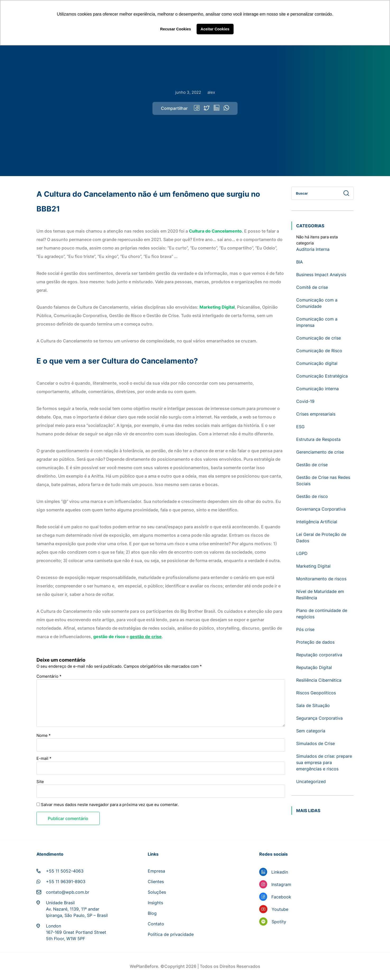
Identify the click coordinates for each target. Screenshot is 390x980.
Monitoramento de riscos (321, 579)
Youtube (280, 909)
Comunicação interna (317, 389)
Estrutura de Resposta (318, 439)
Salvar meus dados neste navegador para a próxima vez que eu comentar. (110, 805)
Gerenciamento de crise (320, 452)
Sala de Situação (313, 705)
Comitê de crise (312, 287)
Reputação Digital (314, 667)
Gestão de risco (312, 496)
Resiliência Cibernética (319, 680)
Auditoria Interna (313, 249)
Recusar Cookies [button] (176, 29)
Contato (156, 924)
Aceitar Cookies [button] (215, 29)
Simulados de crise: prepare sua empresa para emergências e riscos (324, 762)
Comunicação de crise (319, 338)
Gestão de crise (312, 465)
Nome (44, 735)
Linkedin (280, 872)
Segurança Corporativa (319, 718)
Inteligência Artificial (317, 522)
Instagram (281, 884)
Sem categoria (311, 731)
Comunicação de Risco (319, 351)
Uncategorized (311, 781)
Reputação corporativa (319, 655)
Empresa (156, 871)
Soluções (157, 892)
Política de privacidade (171, 934)
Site (40, 782)
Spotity (279, 922)
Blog (152, 913)
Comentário (49, 676)
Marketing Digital (313, 566)
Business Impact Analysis (321, 275)
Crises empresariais (316, 414)
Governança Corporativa (321, 509)
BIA (300, 262)
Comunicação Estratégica (322, 376)
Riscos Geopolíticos (316, 693)
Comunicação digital (317, 363)
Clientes (156, 882)
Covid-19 (305, 401)
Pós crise (305, 629)
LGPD (302, 553)
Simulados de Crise (315, 743)
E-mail (44, 758)
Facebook (281, 897)
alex (211, 92)
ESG (300, 427)
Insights (155, 903)
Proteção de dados (315, 642)
